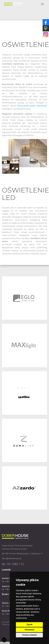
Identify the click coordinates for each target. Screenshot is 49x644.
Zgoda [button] (29, 624)
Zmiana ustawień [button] (29, 635)
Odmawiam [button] (29, 630)
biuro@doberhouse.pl (12, 558)
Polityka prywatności (9, 625)
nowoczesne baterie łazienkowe (32, 106)
